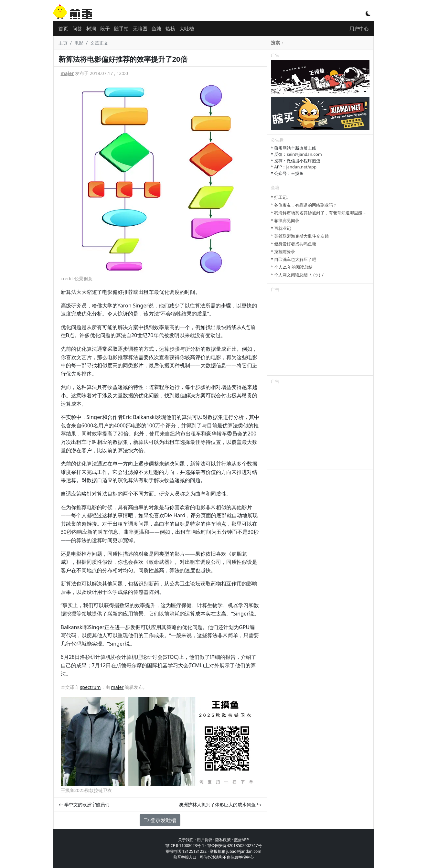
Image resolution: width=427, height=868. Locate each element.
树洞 (91, 28)
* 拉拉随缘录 (283, 252)
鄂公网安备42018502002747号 (234, 846)
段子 (105, 28)
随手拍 (121, 28)
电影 (79, 43)
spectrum (90, 687)
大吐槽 (187, 28)
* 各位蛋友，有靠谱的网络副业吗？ (304, 205)
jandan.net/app (301, 167)
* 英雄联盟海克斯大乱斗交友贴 (300, 236)
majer (67, 73)
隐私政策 (223, 840)
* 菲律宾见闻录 (285, 220)
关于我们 (186, 840)
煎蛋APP (241, 840)
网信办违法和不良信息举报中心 (227, 857)
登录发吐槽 (160, 820)
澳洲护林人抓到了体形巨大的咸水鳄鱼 (220, 804)
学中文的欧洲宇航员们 (84, 804)
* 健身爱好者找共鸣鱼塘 (294, 244)
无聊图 (140, 28)
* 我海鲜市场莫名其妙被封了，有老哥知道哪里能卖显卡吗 (325, 213)
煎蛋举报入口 (185, 857)
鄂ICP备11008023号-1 (185, 846)
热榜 (170, 28)
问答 (77, 28)
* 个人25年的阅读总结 (292, 267)
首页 (63, 28)
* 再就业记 (281, 228)
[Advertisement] (320, 335)
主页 (63, 43)
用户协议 (205, 840)
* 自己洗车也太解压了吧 (294, 259)
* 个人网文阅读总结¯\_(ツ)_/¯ (298, 275)
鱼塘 (156, 28)
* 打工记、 (281, 197)
